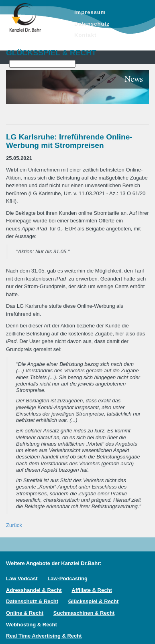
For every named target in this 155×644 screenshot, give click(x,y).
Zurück (14, 525)
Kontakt (85, 35)
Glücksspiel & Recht (94, 601)
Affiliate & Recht (92, 590)
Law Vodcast (22, 578)
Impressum (90, 12)
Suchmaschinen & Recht (84, 613)
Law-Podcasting (67, 578)
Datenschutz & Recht (32, 601)
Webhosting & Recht (32, 625)
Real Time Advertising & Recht (44, 636)
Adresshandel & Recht (34, 590)
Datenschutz (92, 24)
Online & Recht (25, 613)
